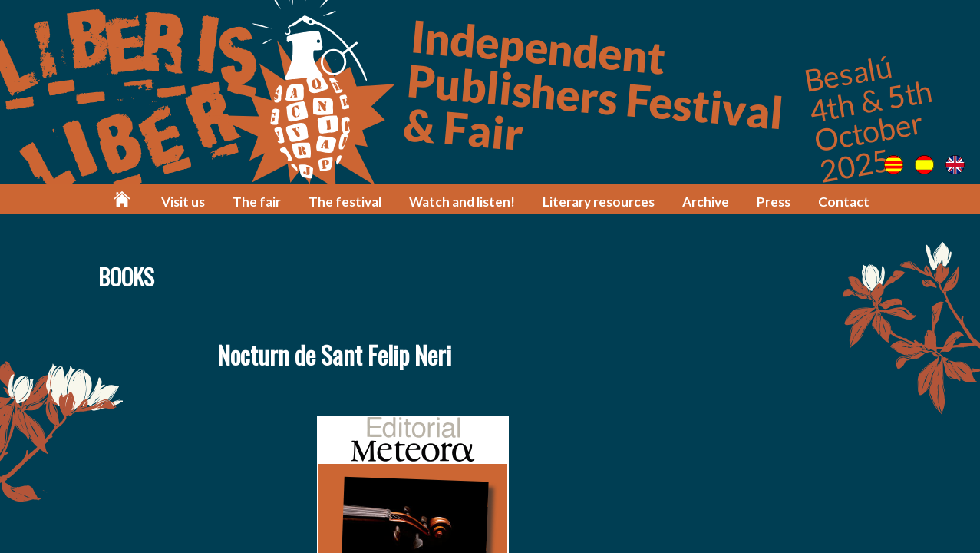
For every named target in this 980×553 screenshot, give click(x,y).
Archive (706, 202)
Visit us (183, 202)
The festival (345, 202)
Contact (844, 202)
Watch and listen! (462, 202)
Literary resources (599, 202)
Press (774, 202)
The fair (257, 202)
